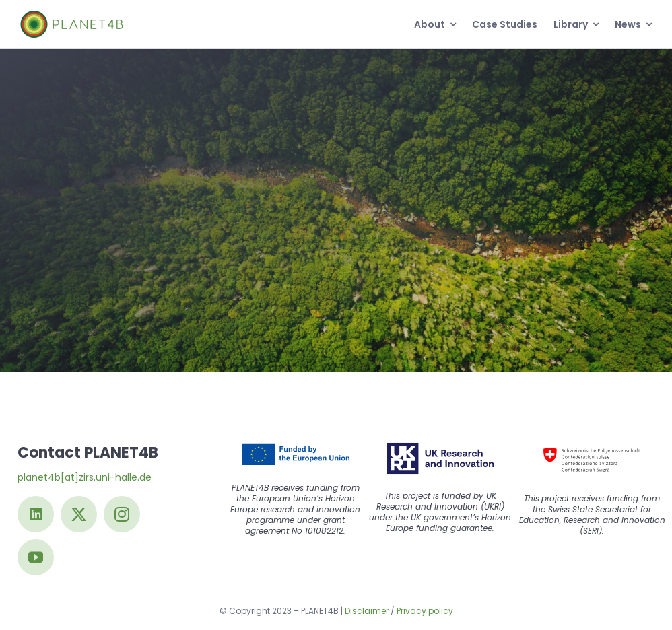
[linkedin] (36, 514)
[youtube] (36, 557)
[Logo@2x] (72, 15)
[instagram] (122, 514)
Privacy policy (425, 611)
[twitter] (79, 514)
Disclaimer (367, 611)
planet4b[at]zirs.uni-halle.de (85, 477)
